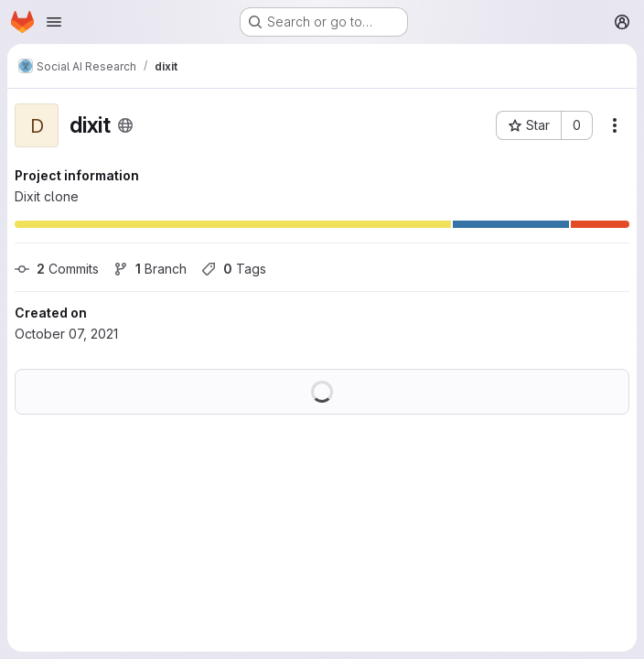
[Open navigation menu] (54, 22)
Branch (150, 269)
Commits (57, 269)
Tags (234, 269)
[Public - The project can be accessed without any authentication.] (125, 125)
